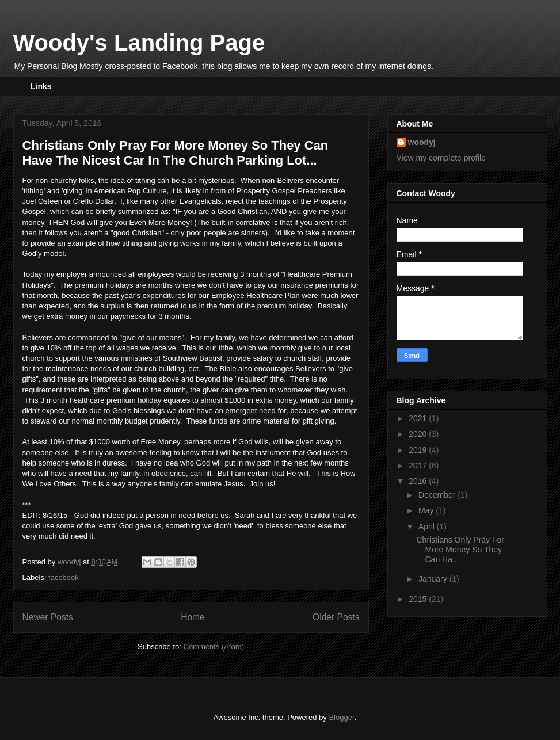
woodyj (422, 142)
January (434, 579)
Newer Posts (48, 617)
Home (193, 617)
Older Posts (336, 617)
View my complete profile (441, 158)
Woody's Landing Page (139, 43)
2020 (419, 434)
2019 (419, 450)
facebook (64, 577)
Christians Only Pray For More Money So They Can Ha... (460, 550)
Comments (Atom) (214, 646)
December (438, 495)
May (427, 510)
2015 (419, 599)
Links (41, 86)
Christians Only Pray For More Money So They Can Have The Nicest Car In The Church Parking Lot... (176, 153)
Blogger (341, 717)
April (428, 527)
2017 (419, 466)
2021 (419, 418)
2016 (419, 481)
